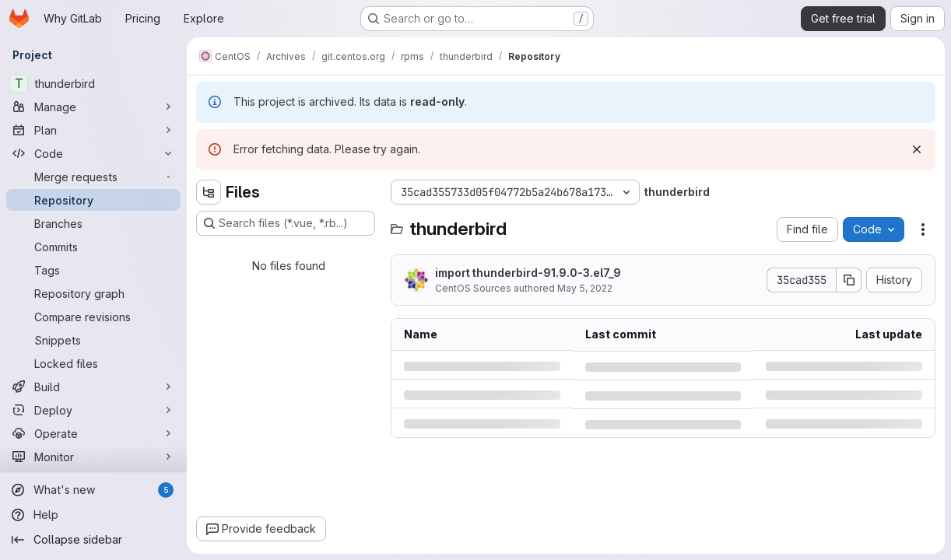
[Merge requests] (93, 177)
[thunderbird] (93, 83)
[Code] (93, 153)
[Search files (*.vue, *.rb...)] (286, 223)
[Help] (93, 515)
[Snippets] (93, 340)
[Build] (93, 387)
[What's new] (93, 490)
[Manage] (93, 107)
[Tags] (93, 270)
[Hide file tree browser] (209, 192)
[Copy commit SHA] (849, 280)
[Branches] (93, 223)
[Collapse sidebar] (93, 540)
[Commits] (93, 247)
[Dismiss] (917, 149)
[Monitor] (93, 457)
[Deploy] (93, 410)
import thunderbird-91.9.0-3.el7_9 (528, 273)
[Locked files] (93, 363)
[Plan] (93, 130)
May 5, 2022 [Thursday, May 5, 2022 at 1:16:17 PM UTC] (585, 288)
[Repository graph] (93, 293)
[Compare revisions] (93, 317)
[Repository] (93, 200)
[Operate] (93, 433)
